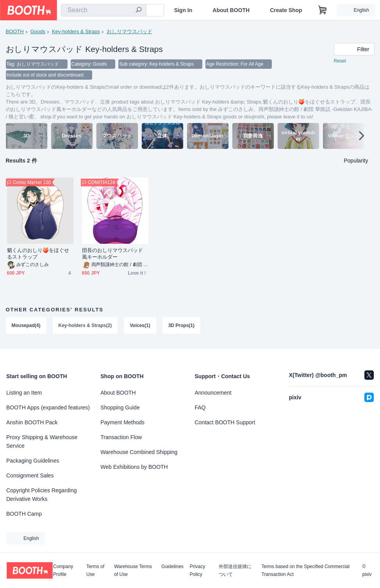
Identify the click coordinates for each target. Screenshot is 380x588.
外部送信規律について (235, 570)
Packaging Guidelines (33, 461)
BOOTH (15, 31)
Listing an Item (24, 393)
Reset (340, 61)
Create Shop (286, 10)
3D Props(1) (181, 325)
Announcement (213, 393)
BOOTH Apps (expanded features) (48, 407)
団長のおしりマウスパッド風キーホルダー (113, 254)
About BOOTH (231, 10)
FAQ (200, 407)
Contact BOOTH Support (225, 422)
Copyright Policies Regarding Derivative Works (42, 495)
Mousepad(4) (26, 325)
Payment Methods (122, 422)
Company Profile (63, 570)
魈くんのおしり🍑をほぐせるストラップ (38, 254)
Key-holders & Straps (76, 31)
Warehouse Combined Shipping (139, 452)
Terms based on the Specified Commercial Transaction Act (305, 570)
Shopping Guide (120, 407)
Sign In (183, 10)
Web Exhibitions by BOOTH (134, 467)
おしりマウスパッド (129, 31)
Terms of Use (95, 570)
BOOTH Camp (24, 514)
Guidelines (172, 567)
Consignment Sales (30, 475)
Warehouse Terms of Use (133, 570)
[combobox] (104, 10)
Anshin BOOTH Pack (32, 422)
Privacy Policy (197, 570)
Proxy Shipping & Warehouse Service (42, 441)
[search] (139, 11)
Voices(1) (140, 325)
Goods (38, 31)
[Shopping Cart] (323, 10)
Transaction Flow (121, 437)
